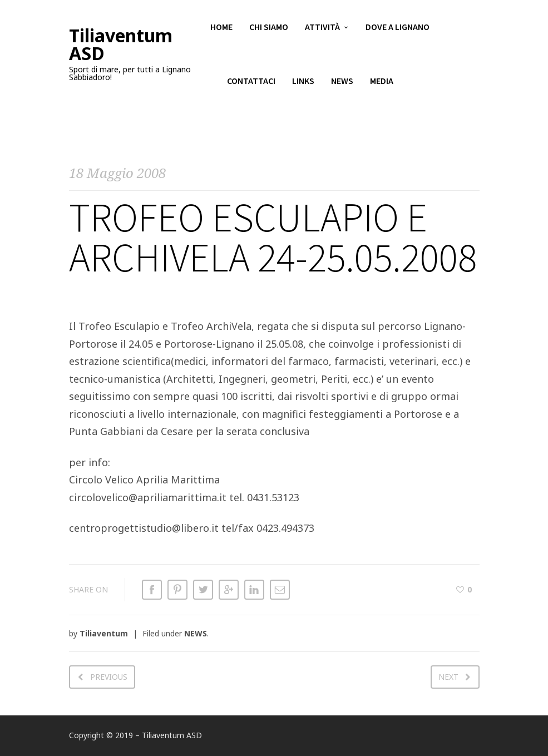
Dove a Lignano (398, 28)
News (342, 83)
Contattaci (251, 83)
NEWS (196, 633)
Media (382, 83)
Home (221, 28)
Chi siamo (269, 28)
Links (303, 83)
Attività (322, 28)
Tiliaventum (104, 633)
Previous (109, 677)
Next (448, 677)
